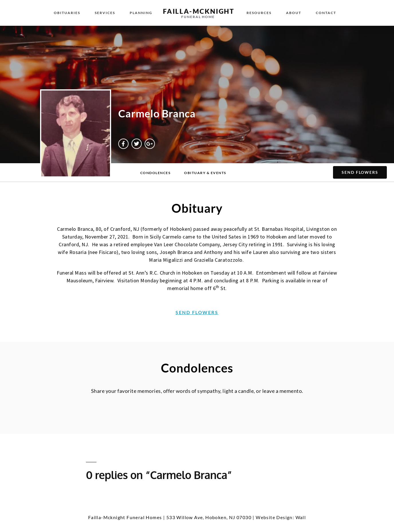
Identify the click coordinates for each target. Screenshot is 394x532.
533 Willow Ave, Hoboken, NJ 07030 (209, 517)
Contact (326, 13)
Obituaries (67, 13)
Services (105, 13)
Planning (141, 13)
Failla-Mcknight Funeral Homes (125, 517)
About (294, 13)
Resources (259, 13)
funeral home (198, 17)
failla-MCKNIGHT (199, 11)
